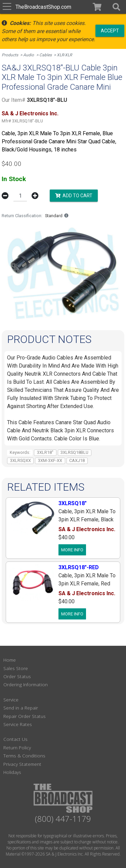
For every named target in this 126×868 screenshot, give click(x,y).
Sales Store (16, 668)
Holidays (12, 772)
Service (11, 700)
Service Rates (18, 724)
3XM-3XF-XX (50, 460)
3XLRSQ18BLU (74, 452)
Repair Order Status (25, 716)
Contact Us (15, 739)
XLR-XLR (64, 55)
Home (10, 660)
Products (10, 55)
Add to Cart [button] (74, 195)
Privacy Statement (22, 764)
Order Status (17, 676)
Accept (110, 30)
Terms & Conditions (24, 756)
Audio (29, 55)
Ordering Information (26, 684)
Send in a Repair (21, 708)
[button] (116, 7)
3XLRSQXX (20, 460)
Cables (46, 55)
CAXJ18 (77, 460)
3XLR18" (45, 452)
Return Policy (17, 747)
